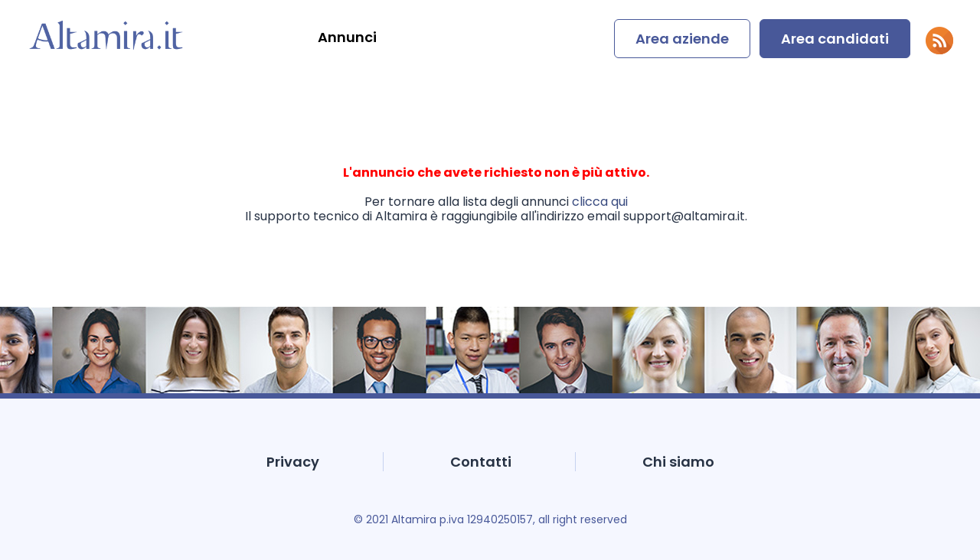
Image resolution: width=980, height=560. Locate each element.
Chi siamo (678, 462)
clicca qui (600, 202)
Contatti (481, 462)
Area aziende (682, 39)
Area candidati (835, 39)
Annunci (347, 37)
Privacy (293, 462)
